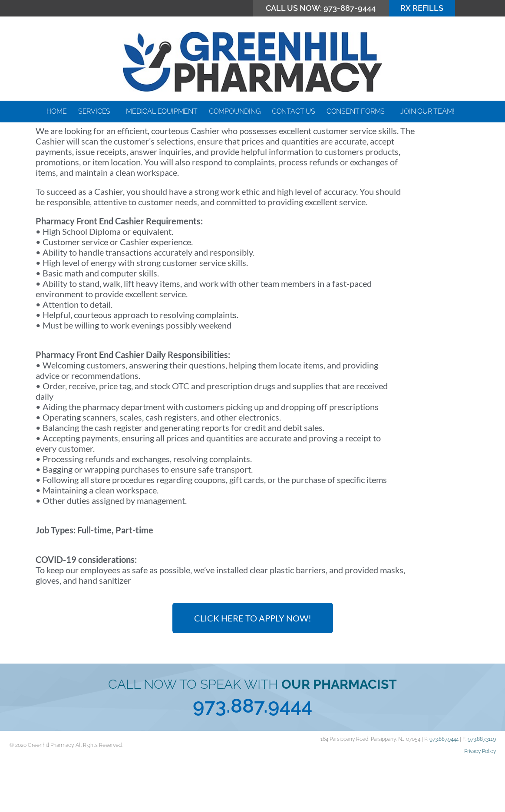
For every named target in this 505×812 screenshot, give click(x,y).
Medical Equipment (162, 111)
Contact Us (294, 111)
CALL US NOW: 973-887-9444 (321, 8)
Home (57, 111)
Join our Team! (429, 112)
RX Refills (422, 8)
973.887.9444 (252, 755)
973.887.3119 (482, 788)
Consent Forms (358, 112)
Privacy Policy (480, 800)
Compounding (235, 111)
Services (96, 112)
